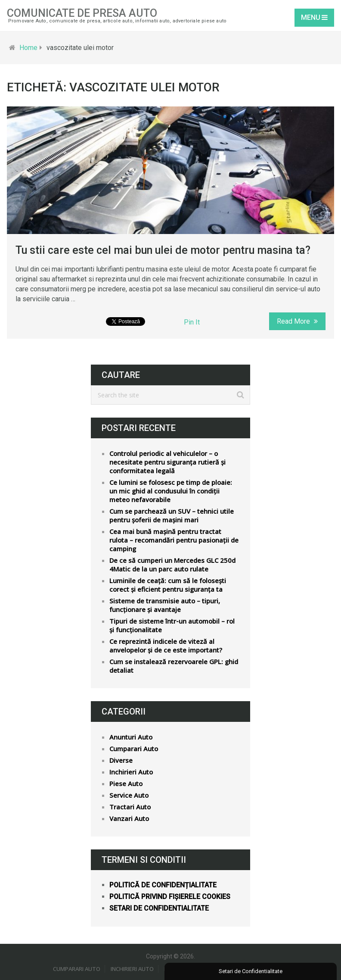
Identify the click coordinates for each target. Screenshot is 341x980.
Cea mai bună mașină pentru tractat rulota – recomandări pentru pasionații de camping (174, 540)
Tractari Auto (130, 807)
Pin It (192, 322)
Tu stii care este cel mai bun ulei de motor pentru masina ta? (163, 250)
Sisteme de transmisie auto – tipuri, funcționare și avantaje (165, 605)
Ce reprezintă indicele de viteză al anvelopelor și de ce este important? (166, 646)
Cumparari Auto (134, 749)
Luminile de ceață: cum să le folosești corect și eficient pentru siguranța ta (168, 585)
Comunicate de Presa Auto (82, 13)
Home (28, 48)
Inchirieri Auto (131, 772)
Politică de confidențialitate (163, 885)
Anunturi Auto (131, 737)
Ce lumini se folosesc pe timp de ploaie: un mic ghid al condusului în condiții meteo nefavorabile (171, 491)
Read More (297, 321)
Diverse (121, 760)
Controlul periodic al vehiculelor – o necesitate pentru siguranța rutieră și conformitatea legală (167, 462)
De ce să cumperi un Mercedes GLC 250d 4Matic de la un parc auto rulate (172, 565)
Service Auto (129, 795)
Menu (311, 17)
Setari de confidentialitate (159, 908)
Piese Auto (126, 783)
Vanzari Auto (129, 818)
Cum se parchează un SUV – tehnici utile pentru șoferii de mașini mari (172, 515)
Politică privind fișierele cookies (170, 897)
